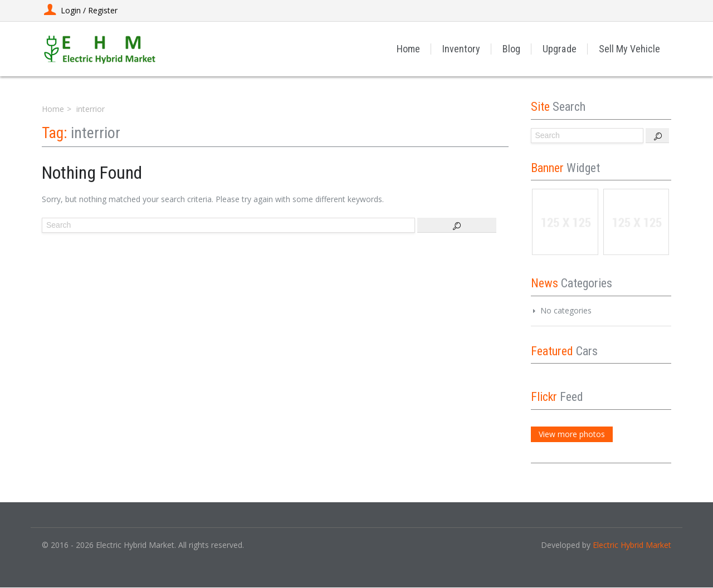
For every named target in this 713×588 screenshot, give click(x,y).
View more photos (572, 434)
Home (409, 49)
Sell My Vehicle (629, 49)
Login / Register (80, 10)
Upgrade (560, 49)
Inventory (462, 49)
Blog (512, 49)
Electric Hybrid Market (632, 545)
